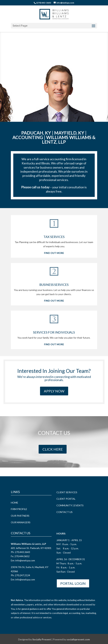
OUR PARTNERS (20, 515)
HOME (15, 502)
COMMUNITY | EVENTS (70, 505)
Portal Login (73, 583)
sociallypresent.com (78, 639)
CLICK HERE (53, 449)
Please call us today (35, 187)
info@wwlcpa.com (25, 560)
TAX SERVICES (54, 237)
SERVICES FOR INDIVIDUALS (54, 332)
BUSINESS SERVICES (54, 284)
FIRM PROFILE (19, 509)
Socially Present (42, 639)
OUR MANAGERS (21, 522)
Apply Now (54, 391)
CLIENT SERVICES (67, 492)
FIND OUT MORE (54, 253)
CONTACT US (64, 512)
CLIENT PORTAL (66, 499)
